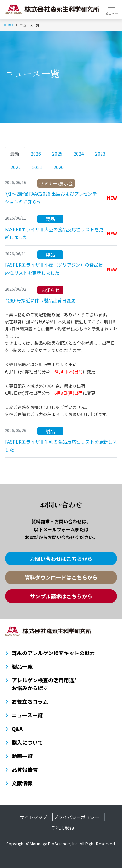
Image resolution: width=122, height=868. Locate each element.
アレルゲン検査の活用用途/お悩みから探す (44, 684)
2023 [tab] (100, 154)
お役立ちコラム (30, 701)
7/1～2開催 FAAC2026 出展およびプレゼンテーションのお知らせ (61, 197)
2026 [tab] (36, 154)
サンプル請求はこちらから (61, 596)
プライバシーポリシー (76, 817)
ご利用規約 (62, 827)
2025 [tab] (57, 154)
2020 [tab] (59, 167)
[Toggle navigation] (111, 10)
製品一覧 (22, 666)
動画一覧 (22, 756)
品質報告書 (25, 770)
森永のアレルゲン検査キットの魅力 (53, 653)
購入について (27, 742)
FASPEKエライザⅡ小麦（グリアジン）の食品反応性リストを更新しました (61, 268)
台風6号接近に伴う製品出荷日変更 (40, 300)
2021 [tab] (37, 167)
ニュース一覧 (27, 715)
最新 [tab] (15, 154)
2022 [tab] (16, 167)
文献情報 (22, 783)
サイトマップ (34, 817)
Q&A (17, 729)
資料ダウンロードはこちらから (61, 577)
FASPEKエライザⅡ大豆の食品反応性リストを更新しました (61, 233)
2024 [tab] (79, 154)
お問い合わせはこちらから (61, 559)
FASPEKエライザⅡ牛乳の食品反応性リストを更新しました (61, 445)
